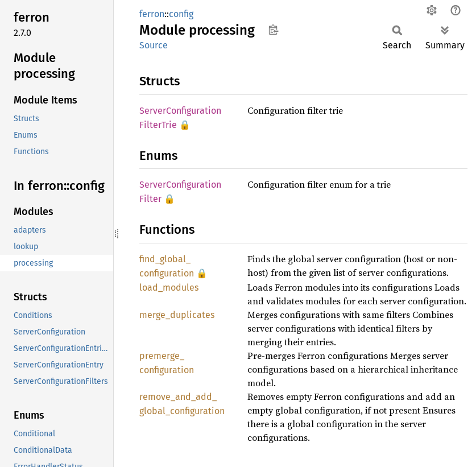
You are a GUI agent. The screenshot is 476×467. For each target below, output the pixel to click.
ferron (152, 14)
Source (154, 45)
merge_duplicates (177, 315)
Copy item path (273, 30)
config (181, 14)
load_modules (169, 288)
